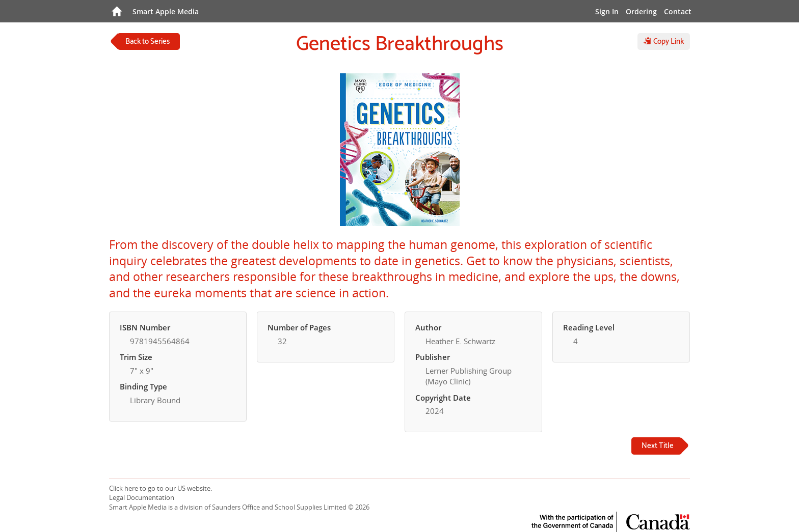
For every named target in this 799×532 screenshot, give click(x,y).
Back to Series (148, 41)
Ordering (641, 11)
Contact (678, 11)
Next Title (658, 446)
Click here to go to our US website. (161, 488)
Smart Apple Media (166, 11)
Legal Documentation (142, 497)
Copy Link (664, 41)
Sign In (607, 11)
